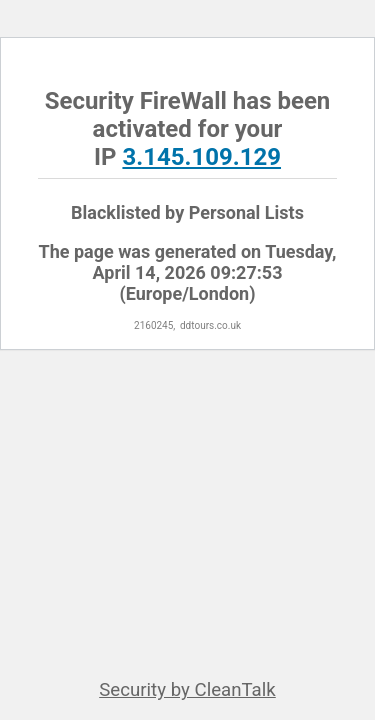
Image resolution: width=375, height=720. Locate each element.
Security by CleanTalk (187, 690)
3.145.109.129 (201, 157)
